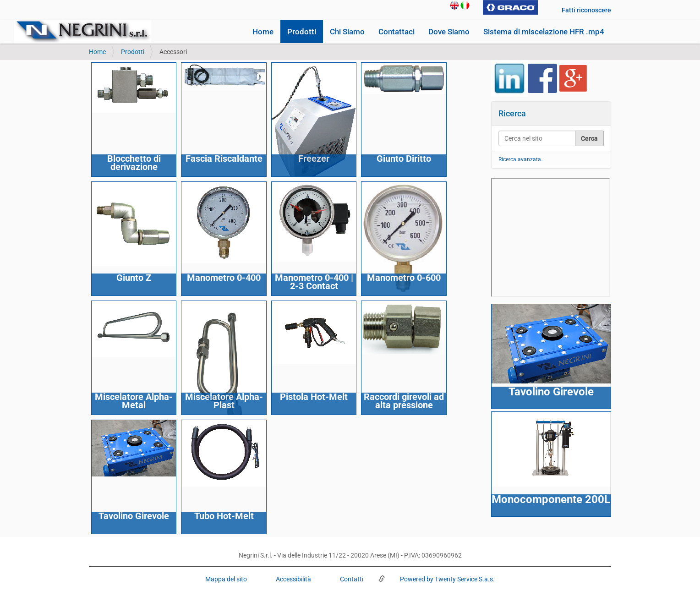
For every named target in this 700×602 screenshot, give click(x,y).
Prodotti (302, 32)
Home (263, 32)
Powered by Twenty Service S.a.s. (447, 579)
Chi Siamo (347, 32)
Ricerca (512, 113)
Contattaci (396, 32)
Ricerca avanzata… (522, 159)
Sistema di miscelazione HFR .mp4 (544, 32)
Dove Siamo (449, 32)
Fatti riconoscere (586, 10)
